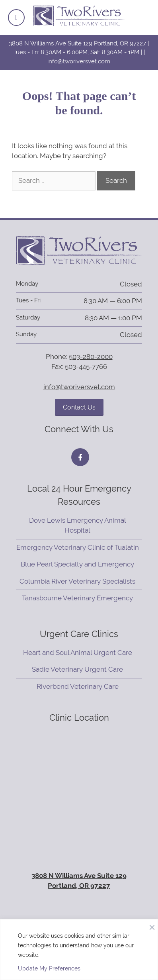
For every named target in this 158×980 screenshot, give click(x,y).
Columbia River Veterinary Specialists (77, 581)
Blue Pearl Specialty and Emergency (77, 564)
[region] (79, 950)
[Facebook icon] (80, 457)
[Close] (152, 925)
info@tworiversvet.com (79, 61)
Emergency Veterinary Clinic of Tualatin (78, 547)
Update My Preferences (49, 968)
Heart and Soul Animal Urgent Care (78, 653)
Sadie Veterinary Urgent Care (77, 669)
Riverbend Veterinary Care (78, 686)
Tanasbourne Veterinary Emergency (77, 598)
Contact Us (79, 407)
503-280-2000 (91, 357)
